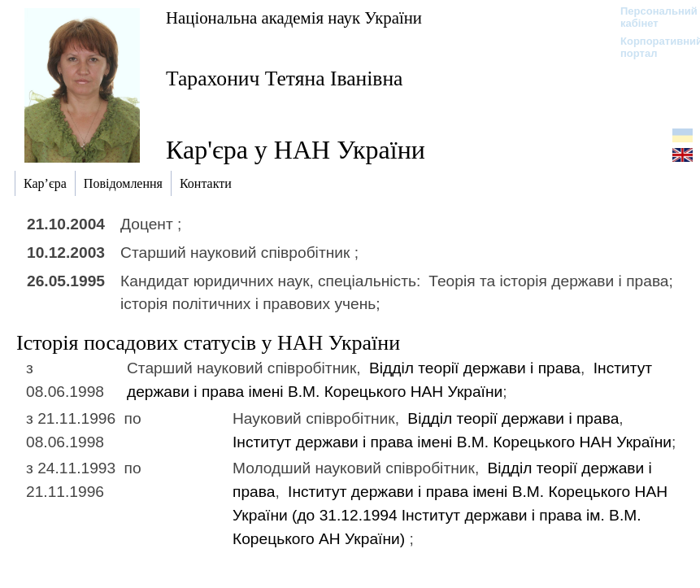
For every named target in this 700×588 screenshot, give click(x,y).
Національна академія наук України (294, 17)
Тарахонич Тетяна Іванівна (284, 78)
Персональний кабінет (651, 17)
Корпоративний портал (651, 47)
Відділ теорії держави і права (475, 368)
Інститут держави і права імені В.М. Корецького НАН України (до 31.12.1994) (450, 515)
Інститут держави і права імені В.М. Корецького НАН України (452, 442)
